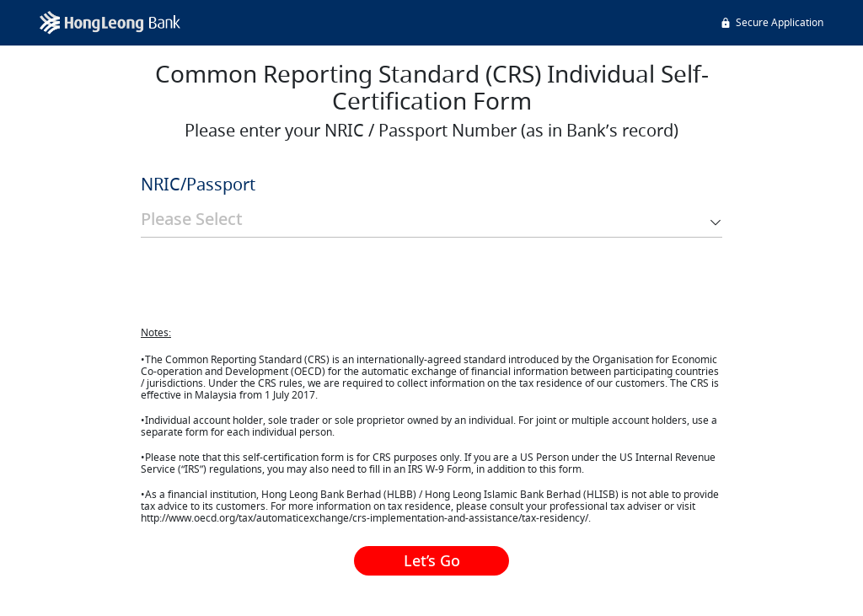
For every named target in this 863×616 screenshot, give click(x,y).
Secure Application (771, 23)
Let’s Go (432, 560)
